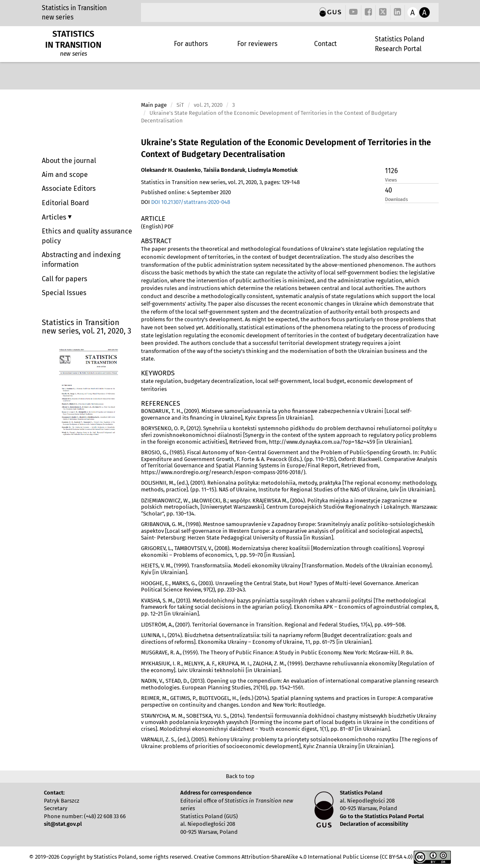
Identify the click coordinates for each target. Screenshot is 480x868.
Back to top (240, 776)
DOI (186, 202)
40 (389, 190)
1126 (391, 171)
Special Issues (64, 293)
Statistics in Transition (74, 8)
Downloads (396, 199)
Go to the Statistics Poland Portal (382, 816)
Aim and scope (65, 175)
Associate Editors (69, 189)
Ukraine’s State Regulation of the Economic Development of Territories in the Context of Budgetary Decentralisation (286, 148)
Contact (325, 44)
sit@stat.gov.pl (63, 824)
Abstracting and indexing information (81, 260)
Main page (154, 105)
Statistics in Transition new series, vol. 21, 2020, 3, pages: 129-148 (220, 182)
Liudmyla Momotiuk (273, 170)
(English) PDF (157, 226)
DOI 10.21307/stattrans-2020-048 (191, 202)
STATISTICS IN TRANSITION (73, 39)
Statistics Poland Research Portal (400, 44)
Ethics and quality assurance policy (87, 236)
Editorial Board (65, 203)
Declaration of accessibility (374, 824)
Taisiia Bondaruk (224, 170)
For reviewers (257, 44)
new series (58, 17)
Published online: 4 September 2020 (186, 192)
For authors (191, 44)
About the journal (69, 161)
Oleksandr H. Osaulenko (171, 170)
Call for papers (65, 279)
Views (391, 180)
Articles (55, 217)
